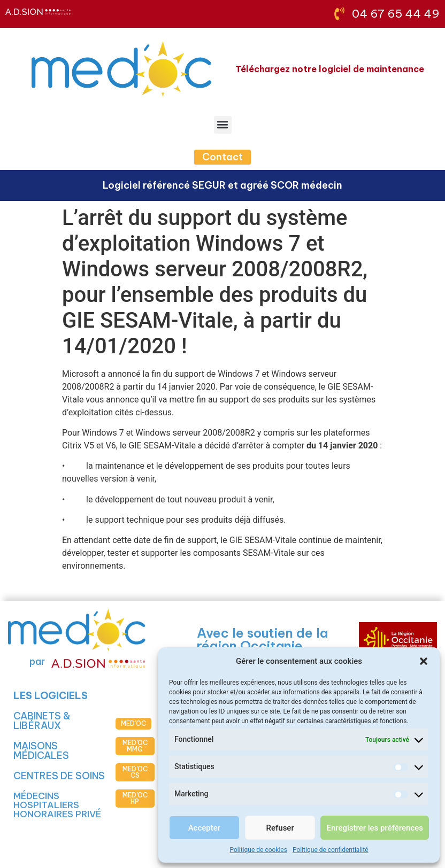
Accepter (204, 828)
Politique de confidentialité (331, 850)
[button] (424, 661)
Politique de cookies (259, 850)
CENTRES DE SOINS (59, 776)
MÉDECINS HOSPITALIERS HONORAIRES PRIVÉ (57, 805)
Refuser (280, 828)
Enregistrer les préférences (375, 828)
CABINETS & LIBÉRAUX (42, 721)
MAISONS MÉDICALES (41, 751)
